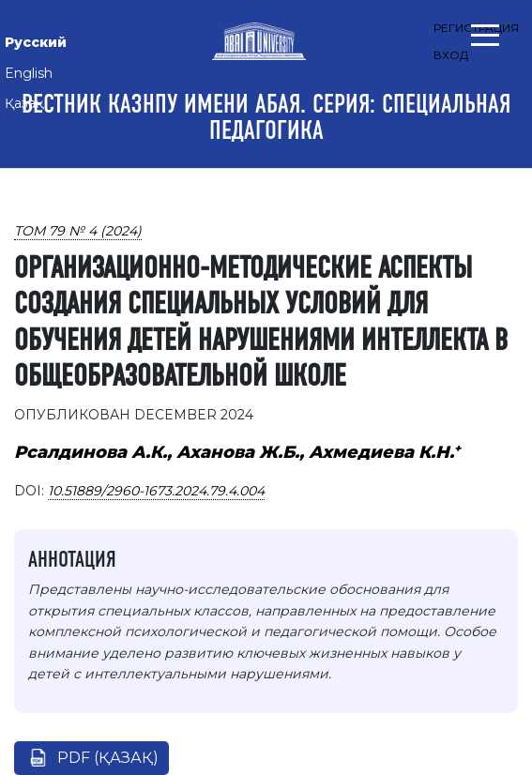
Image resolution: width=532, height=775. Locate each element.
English (29, 73)
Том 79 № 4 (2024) (78, 231)
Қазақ (24, 103)
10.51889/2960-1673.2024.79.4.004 (156, 491)
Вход (451, 55)
